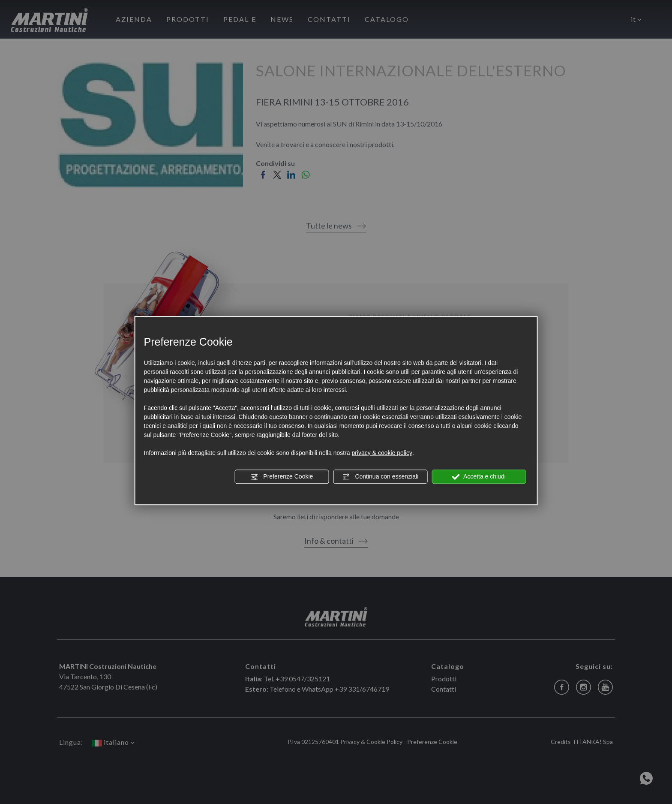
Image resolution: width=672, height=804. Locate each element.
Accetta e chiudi (479, 477)
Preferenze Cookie (282, 477)
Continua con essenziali (381, 477)
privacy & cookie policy (382, 453)
